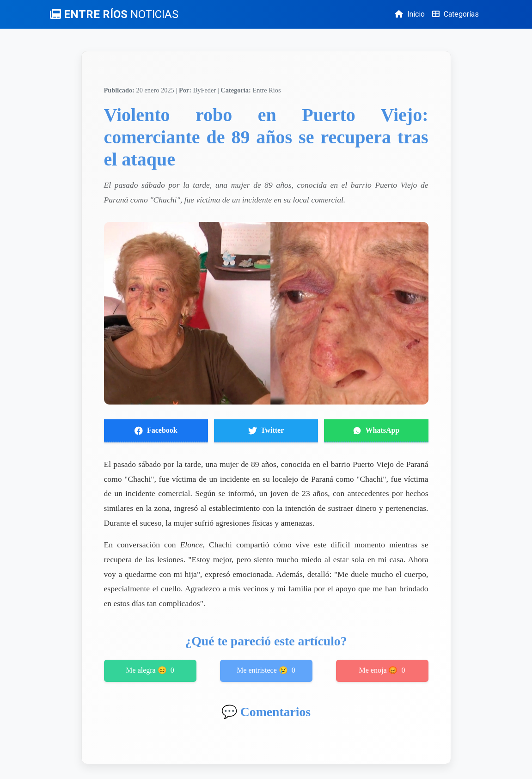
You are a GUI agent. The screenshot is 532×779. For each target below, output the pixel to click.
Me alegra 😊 (150, 671)
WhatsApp (376, 431)
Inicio (410, 14)
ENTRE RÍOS (114, 14)
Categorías (456, 14)
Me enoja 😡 (382, 671)
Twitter (266, 431)
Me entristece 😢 (266, 671)
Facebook (156, 431)
